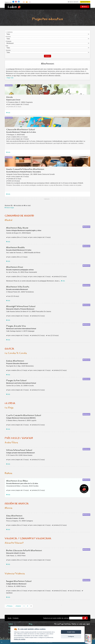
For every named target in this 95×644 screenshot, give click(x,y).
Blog (31, 624)
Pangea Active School (16, 381)
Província (8, 37)
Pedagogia (9, 41)
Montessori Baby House (17, 228)
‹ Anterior (18, 606)
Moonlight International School (21, 306)
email (72, 618)
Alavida (10, 97)
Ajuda (10, 618)
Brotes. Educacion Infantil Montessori (24, 551)
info (8, 113)
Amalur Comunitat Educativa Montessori (25, 169)
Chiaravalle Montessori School (21, 130)
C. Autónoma (9, 32)
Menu (85, 7)
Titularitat (8, 50)
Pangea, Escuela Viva (16, 326)
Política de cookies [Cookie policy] (20, 639)
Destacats (47, 199)
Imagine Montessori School (19, 581)
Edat (7, 46)
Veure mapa (9, 208)
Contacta (16, 618)
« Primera (9, 606)
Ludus (12, 7)
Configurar (71, 636)
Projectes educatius (47, 19)
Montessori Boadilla (15, 248)
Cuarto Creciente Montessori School (24, 415)
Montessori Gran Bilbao (17, 481)
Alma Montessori (14, 516)
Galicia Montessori (15, 361)
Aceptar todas (71, 632)
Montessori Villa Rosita (18, 287)
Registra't (85, 2)
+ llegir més (10, 78)
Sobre (11, 624)
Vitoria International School (19, 450)
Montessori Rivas (15, 267)
